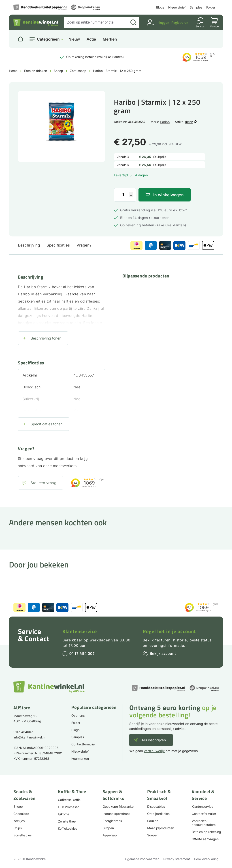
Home (13, 71)
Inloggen (163, 23)
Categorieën (48, 39)
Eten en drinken (36, 71)
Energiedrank (112, 821)
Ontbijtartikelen (158, 814)
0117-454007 (23, 732)
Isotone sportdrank (117, 814)
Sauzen (153, 821)
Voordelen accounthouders (204, 823)
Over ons (78, 715)
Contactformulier (84, 744)
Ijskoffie (64, 814)
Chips (18, 828)
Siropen (108, 828)
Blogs (160, 7)
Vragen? (84, 245)
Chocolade (21, 814)
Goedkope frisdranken (119, 806)
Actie (91, 39)
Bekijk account (163, 653)
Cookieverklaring (206, 859)
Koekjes (19, 821)
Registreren (180, 23)
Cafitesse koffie (69, 800)
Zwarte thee (67, 821)
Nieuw (74, 39)
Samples (196, 7)
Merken (110, 39)
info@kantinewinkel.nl (29, 737)
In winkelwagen (168, 195)
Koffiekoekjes (68, 828)
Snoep (58, 71)
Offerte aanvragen (205, 839)
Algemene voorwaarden (142, 859)
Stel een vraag (44, 483)
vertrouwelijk (154, 751)
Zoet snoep (78, 71)
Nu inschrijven (154, 740)
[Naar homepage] (20, 39)
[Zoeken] (133, 22)
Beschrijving (29, 245)
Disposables (156, 806)
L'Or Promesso (69, 807)
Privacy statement (177, 859)
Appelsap (110, 835)
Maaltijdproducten (161, 828)
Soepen (153, 835)
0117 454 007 (82, 653)
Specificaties (58, 245)
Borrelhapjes (22, 835)
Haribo (165, 122)
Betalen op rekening (206, 832)
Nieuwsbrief (177, 7)
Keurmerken (80, 759)
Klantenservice (80, 631)
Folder (211, 7)
